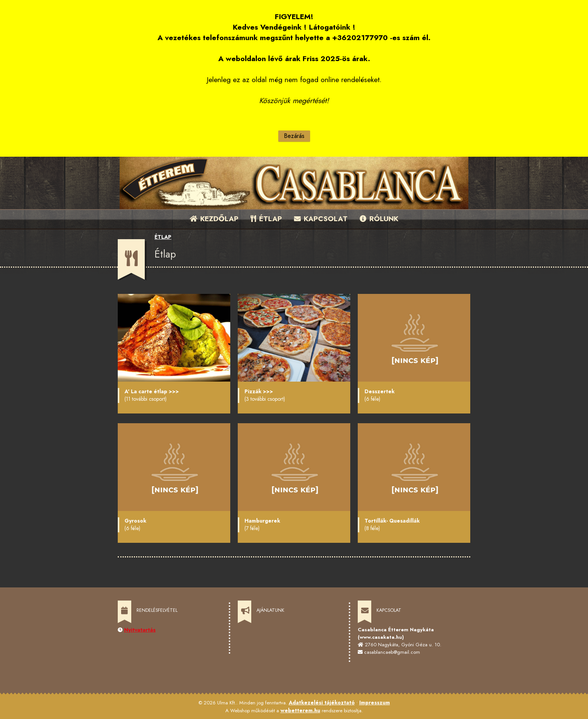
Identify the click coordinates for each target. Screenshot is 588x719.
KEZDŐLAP (214, 219)
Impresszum (375, 703)
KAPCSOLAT (321, 219)
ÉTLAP (267, 219)
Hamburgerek (262, 521)
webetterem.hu (300, 710)
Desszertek (379, 391)
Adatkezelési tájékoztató (322, 703)
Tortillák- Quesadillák (392, 521)
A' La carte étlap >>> (152, 391)
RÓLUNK (379, 219)
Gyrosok (135, 521)
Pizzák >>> (259, 391)
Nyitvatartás (140, 630)
